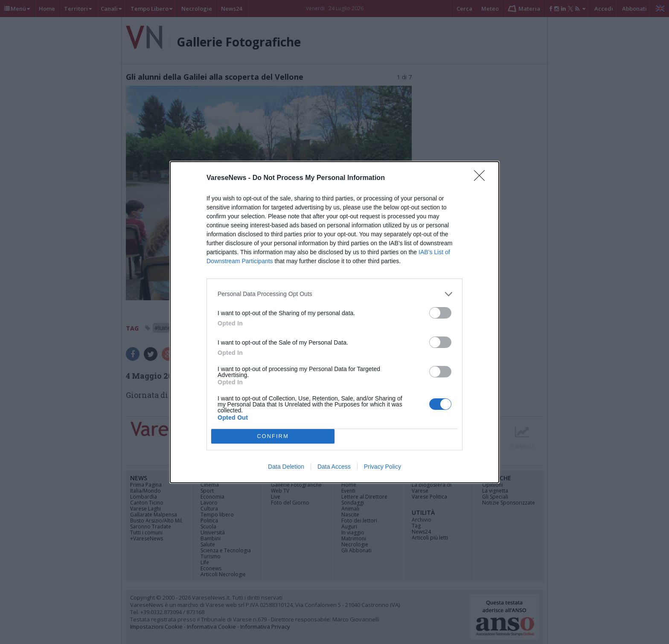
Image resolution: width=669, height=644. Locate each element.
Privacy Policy (382, 467)
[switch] (440, 313)
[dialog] (334, 322)
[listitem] (334, 294)
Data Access (334, 467)
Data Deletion (286, 467)
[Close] (482, 178)
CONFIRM (273, 436)
